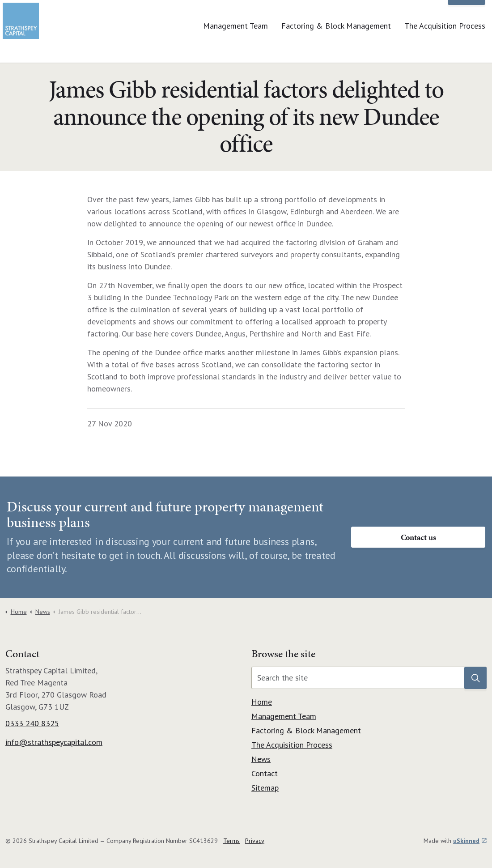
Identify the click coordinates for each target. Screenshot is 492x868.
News (426, 15)
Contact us (418, 537)
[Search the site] (369, 678)
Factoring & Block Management (336, 47)
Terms (231, 841)
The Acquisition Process (445, 47)
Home (262, 702)
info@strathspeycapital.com (54, 742)
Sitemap (265, 788)
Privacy (255, 841)
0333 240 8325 (32, 723)
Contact (467, 16)
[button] (475, 678)
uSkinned (470, 841)
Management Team (235, 47)
